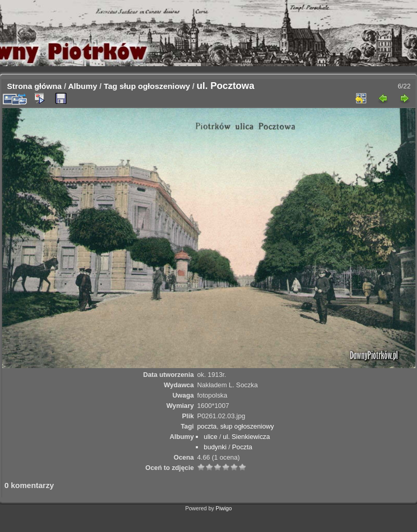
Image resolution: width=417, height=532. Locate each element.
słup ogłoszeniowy (155, 86)
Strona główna (35, 86)
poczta (207, 426)
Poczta (242, 447)
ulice (210, 437)
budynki (215, 447)
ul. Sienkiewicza (246, 437)
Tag (111, 86)
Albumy (83, 86)
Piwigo (223, 508)
